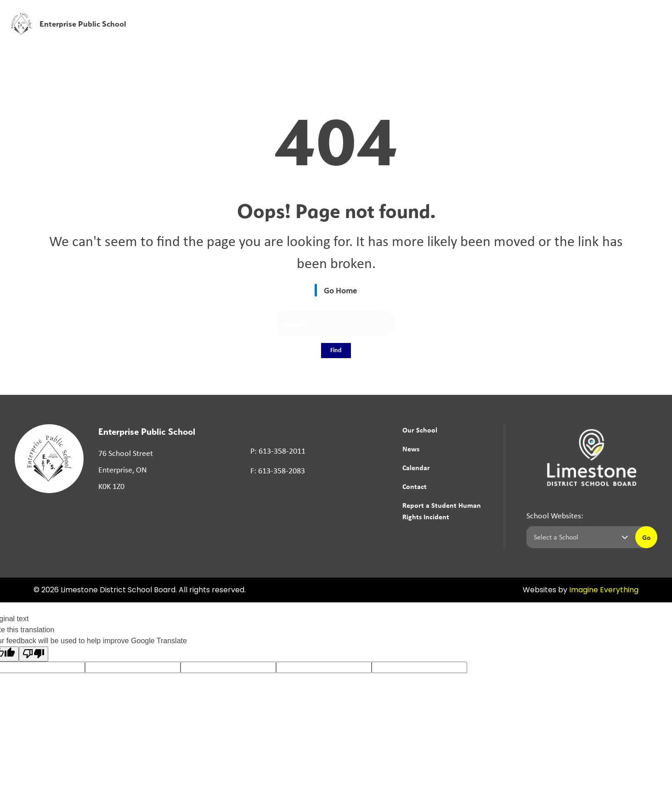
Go (647, 537)
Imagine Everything (604, 590)
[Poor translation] (34, 654)
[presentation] (655, 26)
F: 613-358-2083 (278, 471)
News (506, 33)
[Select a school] (579, 537)
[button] (521, 14)
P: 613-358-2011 (278, 451)
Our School (420, 430)
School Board (460, 13)
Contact (415, 486)
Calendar (416, 467)
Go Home (341, 290)
